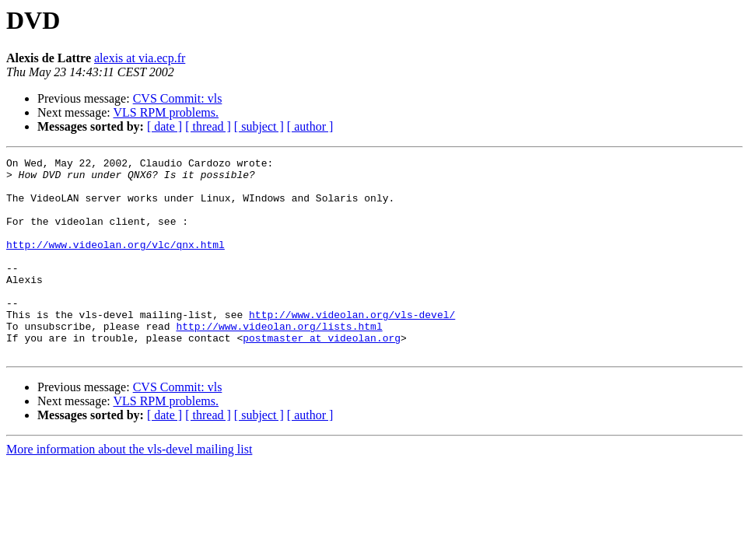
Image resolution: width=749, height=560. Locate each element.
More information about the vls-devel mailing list (129, 489)
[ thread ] (208, 126)
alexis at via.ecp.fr (140, 58)
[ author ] (310, 126)
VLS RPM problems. (166, 112)
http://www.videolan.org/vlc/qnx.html (115, 263)
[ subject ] (259, 126)
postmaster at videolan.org (322, 375)
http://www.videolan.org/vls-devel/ (352, 347)
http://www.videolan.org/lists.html (279, 361)
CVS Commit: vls (178, 98)
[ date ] (164, 126)
